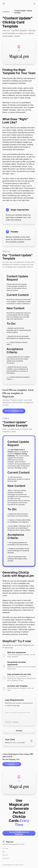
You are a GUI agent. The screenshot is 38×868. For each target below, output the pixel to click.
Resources (5, 855)
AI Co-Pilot (5, 849)
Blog (4, 852)
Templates (6, 12)
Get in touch (6, 858)
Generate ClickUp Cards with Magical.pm (16, 833)
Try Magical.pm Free (11, 764)
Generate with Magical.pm (13, 411)
